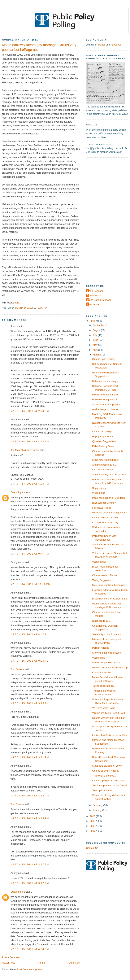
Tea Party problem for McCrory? (110, 785)
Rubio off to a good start (105, 400)
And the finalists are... (104, 465)
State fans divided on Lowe (107, 766)
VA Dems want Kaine (104, 708)
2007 (93, 831)
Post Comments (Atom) (30, 969)
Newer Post (8, 963)
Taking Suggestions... (104, 580)
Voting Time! (99, 562)
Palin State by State (103, 446)
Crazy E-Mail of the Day (105, 523)
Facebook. (116, 45)
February (98, 805)
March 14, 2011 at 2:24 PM (30, 411)
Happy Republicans (103, 436)
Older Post (74, 963)
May (95, 345)
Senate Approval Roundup (106, 634)
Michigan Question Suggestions (109, 513)
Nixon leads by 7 (101, 621)
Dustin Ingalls (18, 492)
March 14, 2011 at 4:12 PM (30, 441)
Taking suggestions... (104, 686)
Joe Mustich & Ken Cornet (25, 450)
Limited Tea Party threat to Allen (109, 735)
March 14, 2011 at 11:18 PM (30, 584)
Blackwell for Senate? (104, 503)
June (96, 340)
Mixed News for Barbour (105, 395)
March (96, 355)
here (17, 303)
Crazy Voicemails (102, 672)
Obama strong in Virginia (106, 771)
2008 (93, 826)
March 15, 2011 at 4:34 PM (30, 949)
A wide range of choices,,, (106, 409)
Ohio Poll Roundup (102, 470)
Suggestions (99, 488)
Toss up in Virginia (102, 790)
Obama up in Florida (103, 359)
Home (42, 963)
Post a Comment (11, 957)
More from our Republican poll (109, 585)
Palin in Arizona (101, 648)
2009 (93, 821)
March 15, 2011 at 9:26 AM (30, 661)
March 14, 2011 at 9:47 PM (30, 554)
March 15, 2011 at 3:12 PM (30, 796)
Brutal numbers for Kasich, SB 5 (110, 599)
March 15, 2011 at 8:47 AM (30, 634)
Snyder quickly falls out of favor (109, 475)
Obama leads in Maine (104, 575)
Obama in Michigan (103, 431)
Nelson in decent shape (105, 381)
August (97, 330)
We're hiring (99, 493)
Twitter (102, 45)
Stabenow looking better (105, 460)
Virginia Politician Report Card (108, 713)
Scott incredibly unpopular (106, 405)
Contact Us (92, 848)
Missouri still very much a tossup (110, 667)
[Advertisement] (100, 219)
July (95, 335)
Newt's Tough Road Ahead (107, 662)
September (99, 325)
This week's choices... (104, 776)
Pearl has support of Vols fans (108, 498)
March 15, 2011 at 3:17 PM (30, 864)
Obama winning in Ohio (105, 518)
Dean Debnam (95, 291)
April (95, 350)
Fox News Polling (102, 508)
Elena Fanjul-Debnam (99, 300)
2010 (93, 816)
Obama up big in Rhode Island (109, 780)
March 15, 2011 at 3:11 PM (30, 757)
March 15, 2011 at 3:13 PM (30, 818)
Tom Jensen (17, 669)
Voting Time (99, 658)
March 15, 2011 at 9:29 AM (30, 703)
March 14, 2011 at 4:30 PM (30, 484)
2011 (93, 321)
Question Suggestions (104, 441)
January (97, 810)
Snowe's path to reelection (106, 653)
